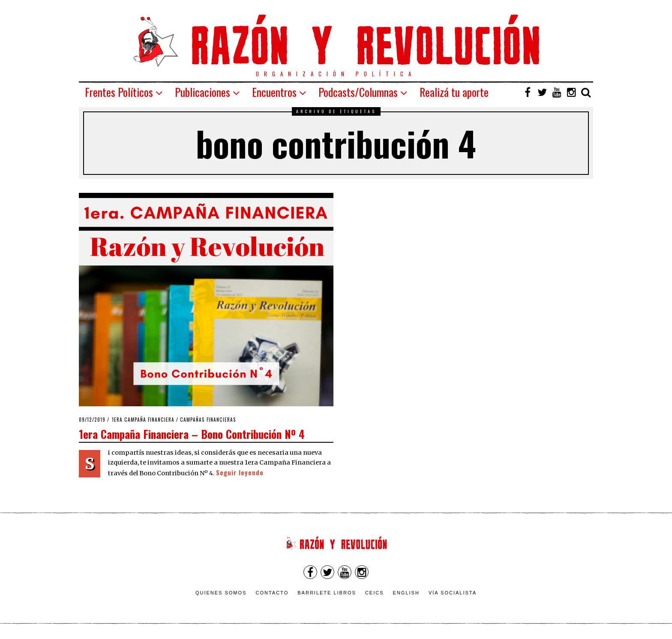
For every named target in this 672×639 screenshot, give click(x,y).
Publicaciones (202, 92)
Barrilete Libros (327, 593)
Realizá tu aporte (454, 92)
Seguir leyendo (240, 472)
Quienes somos (221, 593)
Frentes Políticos (119, 92)
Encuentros (274, 92)
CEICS (375, 593)
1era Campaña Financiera (143, 420)
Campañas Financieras (208, 420)
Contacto (272, 593)
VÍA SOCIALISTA (453, 593)
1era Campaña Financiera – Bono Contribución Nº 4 (192, 434)
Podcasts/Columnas (358, 92)
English (406, 593)
